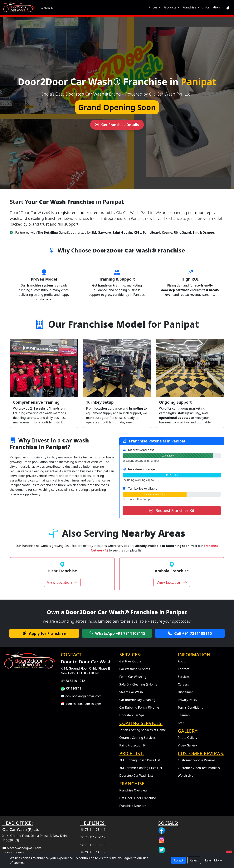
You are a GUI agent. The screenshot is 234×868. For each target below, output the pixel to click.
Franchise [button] (190, 7)
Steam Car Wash (131, 692)
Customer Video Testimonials (199, 768)
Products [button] (170, 7)
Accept (178, 860)
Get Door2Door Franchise (138, 798)
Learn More (213, 860)
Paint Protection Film (134, 745)
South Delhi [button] (47, 8)
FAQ (181, 723)
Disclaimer (185, 692)
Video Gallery (187, 745)
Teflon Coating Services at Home (143, 730)
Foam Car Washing (133, 677)
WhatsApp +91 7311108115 (117, 633)
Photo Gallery (188, 738)
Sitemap (184, 715)
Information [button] (211, 7)
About (182, 661)
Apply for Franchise (44, 633)
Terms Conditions (190, 707)
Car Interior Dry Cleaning (137, 700)
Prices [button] (153, 7)
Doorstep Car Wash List (136, 776)
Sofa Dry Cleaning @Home (138, 684)
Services (184, 677)
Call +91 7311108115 (190, 633)
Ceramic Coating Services (137, 738)
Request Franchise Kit (172, 510)
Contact (183, 669)
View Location (62, 582)
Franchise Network (133, 806)
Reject (194, 860)
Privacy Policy (188, 700)
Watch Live (186, 776)
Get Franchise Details (117, 125)
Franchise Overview (133, 790)
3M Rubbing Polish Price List (140, 760)
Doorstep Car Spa (132, 715)
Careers (183, 684)
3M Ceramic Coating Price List (141, 768)
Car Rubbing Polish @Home (139, 707)
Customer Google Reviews (197, 760)
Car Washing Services (135, 669)
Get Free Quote (130, 661)
